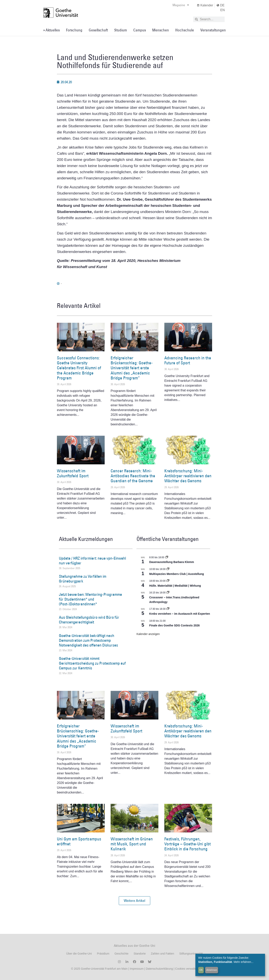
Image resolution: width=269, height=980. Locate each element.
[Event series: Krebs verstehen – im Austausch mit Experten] (168, 609)
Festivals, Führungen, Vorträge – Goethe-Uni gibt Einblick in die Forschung (188, 844)
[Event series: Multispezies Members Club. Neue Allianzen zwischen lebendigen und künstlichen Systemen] (168, 569)
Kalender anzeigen (148, 634)
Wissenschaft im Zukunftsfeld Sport (73, 473)
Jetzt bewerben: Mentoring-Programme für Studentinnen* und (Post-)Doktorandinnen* (90, 599)
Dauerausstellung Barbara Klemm (172, 562)
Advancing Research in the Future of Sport (188, 360)
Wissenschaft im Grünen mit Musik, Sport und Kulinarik (132, 844)
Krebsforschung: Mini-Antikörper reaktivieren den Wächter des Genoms (188, 476)
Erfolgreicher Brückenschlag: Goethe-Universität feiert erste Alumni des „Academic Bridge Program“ (132, 368)
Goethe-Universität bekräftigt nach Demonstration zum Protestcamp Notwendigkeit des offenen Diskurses (88, 640)
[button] (134, 901)
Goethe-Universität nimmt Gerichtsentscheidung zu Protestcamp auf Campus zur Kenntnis (92, 663)
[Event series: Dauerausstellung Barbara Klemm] (167, 557)
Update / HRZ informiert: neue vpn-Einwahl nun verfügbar (92, 561)
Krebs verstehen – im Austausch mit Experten (180, 614)
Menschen (161, 30)
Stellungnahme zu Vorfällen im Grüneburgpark (83, 579)
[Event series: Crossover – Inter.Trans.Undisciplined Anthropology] (168, 593)
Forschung (74, 30)
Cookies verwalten (186, 969)
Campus (140, 30)
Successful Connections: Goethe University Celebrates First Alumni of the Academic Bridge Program (79, 368)
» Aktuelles (51, 30)
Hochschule (185, 30)
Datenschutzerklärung (159, 969)
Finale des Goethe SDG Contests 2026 (174, 625)
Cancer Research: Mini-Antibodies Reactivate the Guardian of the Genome (133, 476)
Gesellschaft (98, 30)
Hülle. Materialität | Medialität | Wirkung (175, 586)
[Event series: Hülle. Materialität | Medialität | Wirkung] (168, 581)
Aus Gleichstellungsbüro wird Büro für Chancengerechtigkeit (89, 620)
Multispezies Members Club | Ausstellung (177, 574)
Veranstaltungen (213, 30)
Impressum (136, 969)
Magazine (181, 5)
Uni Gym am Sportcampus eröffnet (79, 841)
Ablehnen (212, 970)
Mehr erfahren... (244, 962)
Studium (121, 30)
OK (201, 970)
